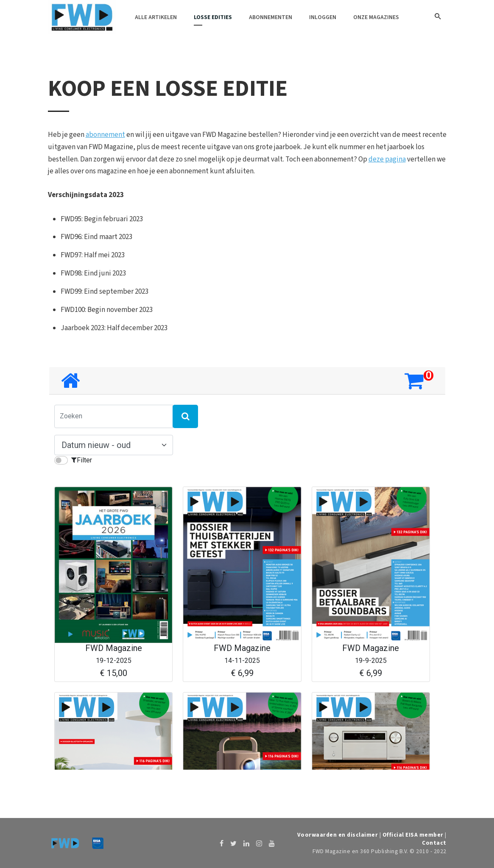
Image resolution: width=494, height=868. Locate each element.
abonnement (105, 135)
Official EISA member (413, 835)
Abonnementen (271, 17)
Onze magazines (376, 17)
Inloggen (323, 17)
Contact (434, 843)
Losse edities (213, 17)
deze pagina (387, 159)
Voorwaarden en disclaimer (338, 835)
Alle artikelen (156, 17)
